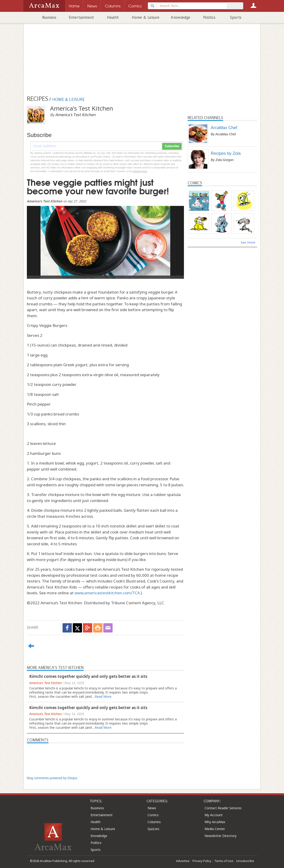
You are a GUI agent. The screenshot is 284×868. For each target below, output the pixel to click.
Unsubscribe (245, 861)
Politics (209, 17)
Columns (154, 822)
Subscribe (172, 146)
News (152, 808)
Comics (153, 815)
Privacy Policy (202, 861)
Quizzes (153, 829)
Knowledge (181, 17)
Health (113, 17)
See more (248, 242)
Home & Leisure (146, 17)
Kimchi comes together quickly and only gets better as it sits (88, 676)
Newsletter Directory (221, 836)
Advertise (183, 861)
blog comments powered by (52, 778)
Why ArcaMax (215, 822)
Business (49, 17)
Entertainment (81, 17)
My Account (214, 815)
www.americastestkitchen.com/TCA (107, 593)
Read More (103, 696)
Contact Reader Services (223, 808)
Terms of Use (224, 861)
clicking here (140, 171)
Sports (236, 17)
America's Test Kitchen (46, 683)
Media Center (215, 829)
